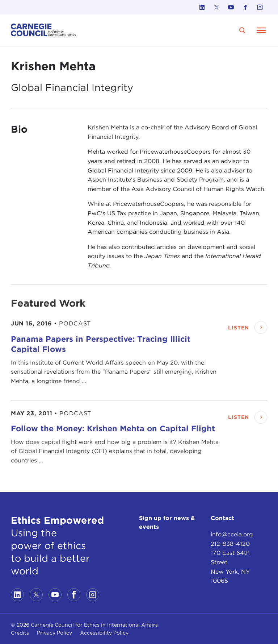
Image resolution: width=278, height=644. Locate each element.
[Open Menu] (261, 30)
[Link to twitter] (216, 7)
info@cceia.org (232, 534)
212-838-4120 (230, 544)
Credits (20, 633)
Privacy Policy (54, 633)
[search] (242, 30)
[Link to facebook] (245, 7)
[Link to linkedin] (202, 7)
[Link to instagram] (260, 7)
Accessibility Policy (104, 633)
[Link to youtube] (231, 7)
